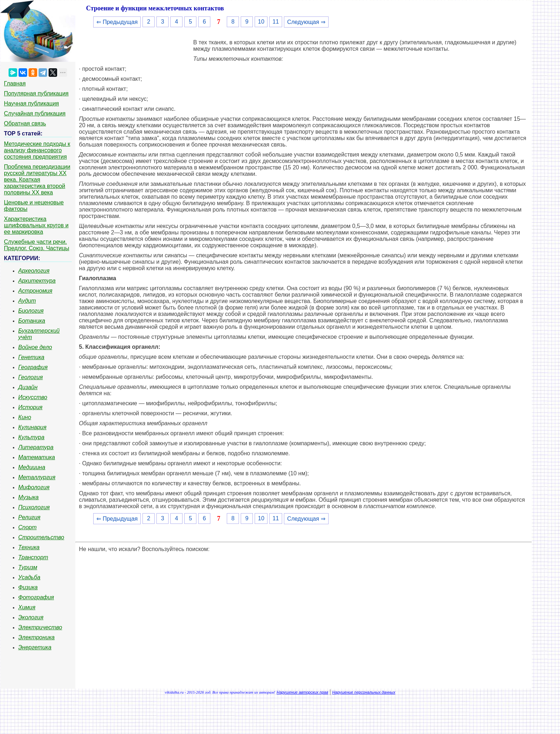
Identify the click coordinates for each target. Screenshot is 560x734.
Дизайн (28, 387)
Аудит (27, 301)
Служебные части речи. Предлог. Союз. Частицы (37, 245)
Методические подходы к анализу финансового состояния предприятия (37, 150)
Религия (29, 517)
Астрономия (35, 291)
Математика (37, 457)
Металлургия (37, 477)
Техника (29, 547)
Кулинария (32, 427)
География (33, 367)
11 (276, 22)
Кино (25, 417)
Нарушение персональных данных (364, 692)
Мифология (34, 487)
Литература (36, 447)
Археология (34, 271)
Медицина (32, 467)
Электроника (36, 637)
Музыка (28, 497)
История (30, 407)
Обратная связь (25, 123)
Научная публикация (31, 103)
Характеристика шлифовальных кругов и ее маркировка (36, 225)
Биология (31, 311)
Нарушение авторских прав (302, 692)
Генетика (31, 357)
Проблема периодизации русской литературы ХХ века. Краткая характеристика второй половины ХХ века (37, 180)
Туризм (28, 567)
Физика (28, 587)
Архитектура (37, 281)
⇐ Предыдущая (117, 22)
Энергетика (35, 647)
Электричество (40, 627)
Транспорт (33, 557)
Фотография (36, 597)
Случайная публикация (35, 113)
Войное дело (35, 347)
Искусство (33, 397)
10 (261, 22)
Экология (31, 617)
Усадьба (29, 577)
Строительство (41, 537)
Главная (15, 83)
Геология (31, 377)
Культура (31, 437)
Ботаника (32, 321)
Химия (27, 607)
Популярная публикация (36, 93)
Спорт (27, 527)
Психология (34, 507)
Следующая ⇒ (306, 22)
